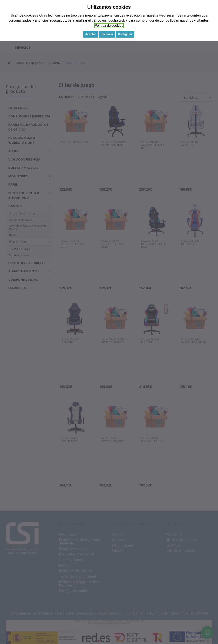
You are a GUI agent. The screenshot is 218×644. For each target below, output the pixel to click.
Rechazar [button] (107, 34)
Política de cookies (109, 26)
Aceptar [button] (91, 34)
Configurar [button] (125, 34)
